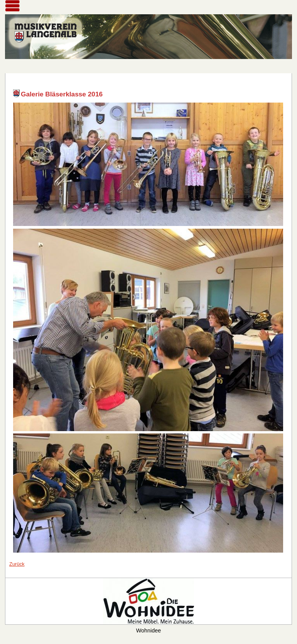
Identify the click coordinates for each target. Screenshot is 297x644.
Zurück (17, 564)
